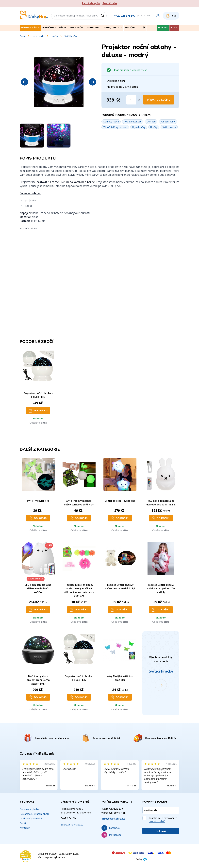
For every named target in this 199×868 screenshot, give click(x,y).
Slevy (174, 28)
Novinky (163, 28)
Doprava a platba (29, 809)
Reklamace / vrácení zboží (34, 814)
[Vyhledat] (104, 16)
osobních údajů (157, 821)
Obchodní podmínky (31, 818)
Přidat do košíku (159, 100)
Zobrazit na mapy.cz (72, 824)
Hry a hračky (38, 36)
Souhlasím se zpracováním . (163, 820)
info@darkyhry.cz (113, 819)
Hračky (54, 36)
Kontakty (25, 828)
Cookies (24, 823)
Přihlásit (161, 831)
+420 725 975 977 (125, 16)
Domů (23, 36)
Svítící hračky (71, 36)
